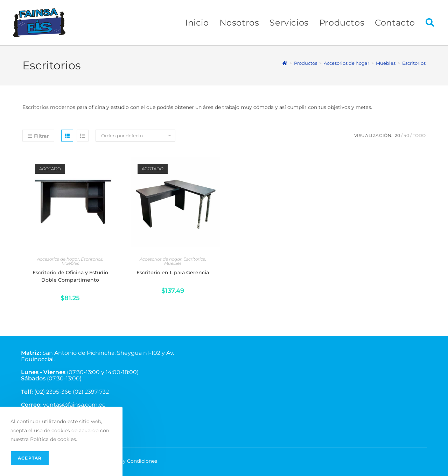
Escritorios (414, 63)
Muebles (70, 263)
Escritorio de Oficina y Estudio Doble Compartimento (70, 276)
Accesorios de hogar (58, 259)
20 (397, 135)
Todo (419, 135)
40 (406, 135)
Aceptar (30, 458)
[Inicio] (285, 63)
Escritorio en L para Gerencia (173, 273)
